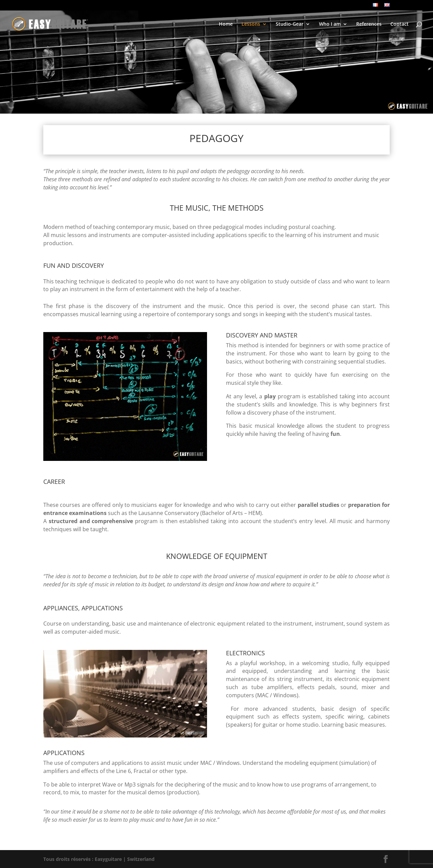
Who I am (330, 24)
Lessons (251, 24)
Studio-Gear (290, 24)
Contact (400, 24)
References (369, 24)
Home (226, 24)
